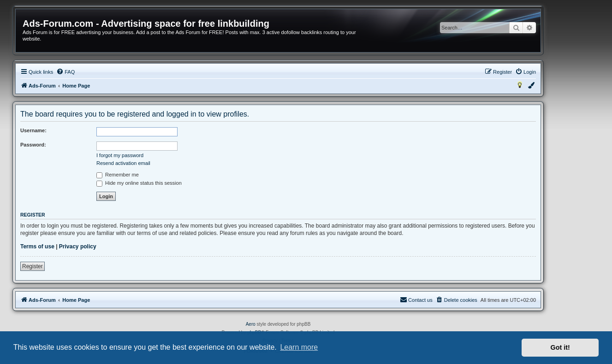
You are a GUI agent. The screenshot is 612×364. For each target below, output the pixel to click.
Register (33, 266)
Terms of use (37, 247)
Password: (33, 145)
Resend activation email (123, 163)
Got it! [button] (560, 347)
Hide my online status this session (139, 183)
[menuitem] (65, 72)
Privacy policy (78, 247)
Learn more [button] (299, 347)
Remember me (118, 175)
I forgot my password (120, 155)
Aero (251, 324)
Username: (33, 130)
